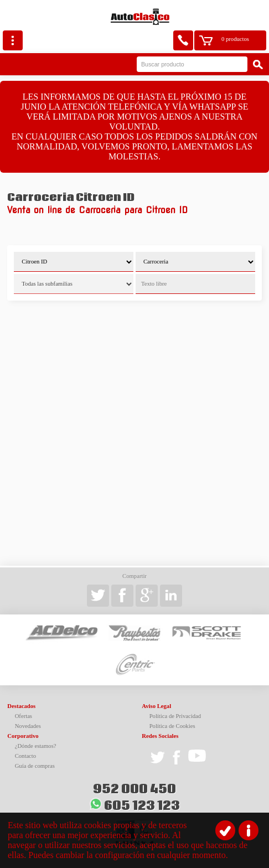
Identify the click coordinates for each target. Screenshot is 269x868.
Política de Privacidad (175, 716)
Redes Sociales (160, 736)
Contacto (25, 756)
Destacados (21, 706)
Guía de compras (35, 766)
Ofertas (24, 716)
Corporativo (23, 736)
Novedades (28, 726)
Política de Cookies (172, 726)
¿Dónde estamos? (36, 746)
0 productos (235, 39)
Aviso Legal (156, 706)
